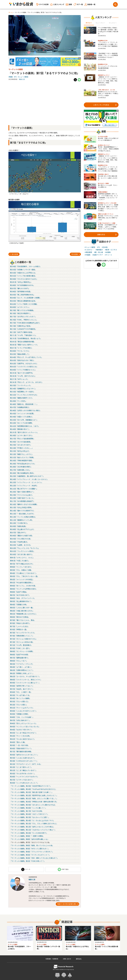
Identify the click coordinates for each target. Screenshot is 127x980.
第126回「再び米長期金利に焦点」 (22, 473)
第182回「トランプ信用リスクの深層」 (24, 304)
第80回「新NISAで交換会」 (20, 617)
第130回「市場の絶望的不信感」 (22, 460)
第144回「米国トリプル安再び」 (22, 417)
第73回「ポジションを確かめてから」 (24, 639)
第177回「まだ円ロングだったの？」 (23, 316)
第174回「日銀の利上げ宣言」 (21, 326)
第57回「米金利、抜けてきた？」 (22, 689)
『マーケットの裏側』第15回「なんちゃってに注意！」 (30, 817)
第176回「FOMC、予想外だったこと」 (24, 320)
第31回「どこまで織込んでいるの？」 (24, 770)
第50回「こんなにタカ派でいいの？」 (24, 711)
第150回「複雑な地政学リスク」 (22, 398)
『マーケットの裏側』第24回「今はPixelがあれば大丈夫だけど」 (33, 789)
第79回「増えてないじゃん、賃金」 (23, 620)
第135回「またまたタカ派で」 (21, 445)
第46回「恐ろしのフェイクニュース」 (24, 723)
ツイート (26, 869)
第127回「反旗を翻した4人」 (21, 470)
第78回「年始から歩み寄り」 (20, 623)
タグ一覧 (78, 4)
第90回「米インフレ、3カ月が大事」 (23, 586)
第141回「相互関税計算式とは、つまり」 (25, 426)
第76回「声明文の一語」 (19, 629)
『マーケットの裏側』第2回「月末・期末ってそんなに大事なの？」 (34, 858)
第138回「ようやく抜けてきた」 (22, 435)
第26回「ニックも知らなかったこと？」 (24, 783)
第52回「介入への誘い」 (19, 705)
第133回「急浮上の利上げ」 (20, 451)
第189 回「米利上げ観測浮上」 (21, 282)
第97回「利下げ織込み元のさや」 (22, 564)
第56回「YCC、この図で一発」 (21, 692)
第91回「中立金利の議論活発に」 (22, 582)
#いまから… (89, 250)
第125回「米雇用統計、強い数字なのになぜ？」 (27, 476)
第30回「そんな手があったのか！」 (23, 773)
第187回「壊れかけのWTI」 (20, 288)
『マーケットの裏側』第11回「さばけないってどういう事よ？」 (33, 830)
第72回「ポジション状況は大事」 (22, 642)
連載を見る (107, 234)
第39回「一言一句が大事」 (20, 745)
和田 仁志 (22, 79)
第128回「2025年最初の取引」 (21, 467)
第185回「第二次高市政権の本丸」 (22, 295)
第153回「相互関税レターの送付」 (22, 392)
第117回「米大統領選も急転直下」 (22, 501)
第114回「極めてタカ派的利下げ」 (22, 511)
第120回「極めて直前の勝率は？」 (22, 492)
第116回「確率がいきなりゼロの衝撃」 (24, 504)
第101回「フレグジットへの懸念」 (22, 551)
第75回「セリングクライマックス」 (23, 633)
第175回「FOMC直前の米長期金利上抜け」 (25, 323)
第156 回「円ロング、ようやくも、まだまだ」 (27, 382)
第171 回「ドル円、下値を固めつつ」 (23, 335)
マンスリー (113, 23)
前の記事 (14, 254)
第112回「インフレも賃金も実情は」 (23, 517)
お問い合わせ (67, 959)
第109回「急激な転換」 (19, 526)
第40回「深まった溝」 (18, 742)
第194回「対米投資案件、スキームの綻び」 (26, 266)
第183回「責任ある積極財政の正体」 (23, 301)
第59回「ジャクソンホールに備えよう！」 (25, 683)
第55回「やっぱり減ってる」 (20, 695)
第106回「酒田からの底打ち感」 (22, 536)
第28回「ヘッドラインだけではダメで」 (24, 777)
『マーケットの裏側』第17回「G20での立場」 (27, 811)
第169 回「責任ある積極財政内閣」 (23, 342)
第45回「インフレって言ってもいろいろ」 (25, 727)
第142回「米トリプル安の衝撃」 (22, 423)
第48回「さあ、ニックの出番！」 (22, 717)
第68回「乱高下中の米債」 (20, 654)
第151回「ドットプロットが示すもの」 (24, 395)
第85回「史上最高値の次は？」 (21, 601)
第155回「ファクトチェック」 (21, 385)
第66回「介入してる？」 (19, 661)
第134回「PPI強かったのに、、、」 (22, 448)
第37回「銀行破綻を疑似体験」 (21, 751)
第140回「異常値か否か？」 (20, 429)
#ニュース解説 (23, 77)
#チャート (108, 255)
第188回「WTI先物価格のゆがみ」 (22, 285)
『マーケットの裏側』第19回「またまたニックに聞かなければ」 (33, 805)
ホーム (11, 12)
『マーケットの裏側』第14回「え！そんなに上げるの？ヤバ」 (32, 820)
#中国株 (88, 255)
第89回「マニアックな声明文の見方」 (24, 589)
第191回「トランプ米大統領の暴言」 (23, 276)
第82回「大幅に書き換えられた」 (22, 611)
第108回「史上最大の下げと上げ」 (22, 529)
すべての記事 (42, 5)
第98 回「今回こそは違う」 (20, 561)
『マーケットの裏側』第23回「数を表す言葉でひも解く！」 (32, 792)
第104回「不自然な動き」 (19, 542)
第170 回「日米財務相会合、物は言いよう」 (26, 338)
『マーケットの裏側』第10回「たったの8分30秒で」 (29, 833)
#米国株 (108, 252)
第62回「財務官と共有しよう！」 (22, 673)
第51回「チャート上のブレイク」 (22, 708)
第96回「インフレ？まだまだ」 (21, 567)
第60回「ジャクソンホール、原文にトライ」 (26, 680)
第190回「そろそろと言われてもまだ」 (24, 279)
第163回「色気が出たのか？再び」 (22, 360)
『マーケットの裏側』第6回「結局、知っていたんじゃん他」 (32, 845)
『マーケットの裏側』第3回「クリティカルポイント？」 (30, 855)
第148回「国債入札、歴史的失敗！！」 (24, 404)
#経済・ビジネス (111, 250)
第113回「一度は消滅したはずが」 (22, 514)
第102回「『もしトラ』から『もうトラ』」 (25, 548)
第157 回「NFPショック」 (19, 379)
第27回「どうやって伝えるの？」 (22, 780)
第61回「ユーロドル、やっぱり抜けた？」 (25, 676)
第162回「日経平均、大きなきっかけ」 (24, 363)
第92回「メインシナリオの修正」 (22, 579)
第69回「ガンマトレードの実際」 (22, 651)
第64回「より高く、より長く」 (21, 667)
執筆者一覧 (90, 4)
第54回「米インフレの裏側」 (20, 698)
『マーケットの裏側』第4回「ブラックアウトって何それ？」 (32, 852)
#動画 (11, 77)
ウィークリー (100, 23)
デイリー (89, 23)
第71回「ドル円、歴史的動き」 (21, 645)
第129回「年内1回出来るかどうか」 (23, 464)
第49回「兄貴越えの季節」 (20, 714)
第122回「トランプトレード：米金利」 (24, 485)
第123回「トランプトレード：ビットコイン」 (26, 482)
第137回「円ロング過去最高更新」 (22, 439)
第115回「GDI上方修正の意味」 (21, 507)
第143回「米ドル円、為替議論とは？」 (24, 420)
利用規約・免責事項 (52, 959)
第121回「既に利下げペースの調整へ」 (24, 489)
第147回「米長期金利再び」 (20, 407)
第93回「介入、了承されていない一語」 (24, 576)
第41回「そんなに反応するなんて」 (23, 739)
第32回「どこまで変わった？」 (21, 767)
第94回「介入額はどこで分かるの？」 (24, 573)
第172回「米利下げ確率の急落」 (22, 332)
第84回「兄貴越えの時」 (19, 604)
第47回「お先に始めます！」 (20, 720)
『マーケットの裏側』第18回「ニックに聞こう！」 (28, 808)
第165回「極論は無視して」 (20, 354)
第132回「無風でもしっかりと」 (22, 454)
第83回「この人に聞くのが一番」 (22, 608)
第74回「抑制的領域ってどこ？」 (22, 636)
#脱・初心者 (98, 252)
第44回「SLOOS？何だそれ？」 (21, 730)
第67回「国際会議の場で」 (20, 658)
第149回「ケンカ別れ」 (19, 401)
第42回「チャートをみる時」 (20, 736)
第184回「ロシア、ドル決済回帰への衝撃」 (26, 298)
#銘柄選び (99, 250)
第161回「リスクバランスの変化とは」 (24, 367)
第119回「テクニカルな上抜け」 (22, 495)
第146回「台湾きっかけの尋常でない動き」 (26, 410)
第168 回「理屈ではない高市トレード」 (24, 345)
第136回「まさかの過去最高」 (21, 442)
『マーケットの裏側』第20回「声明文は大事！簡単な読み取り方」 (34, 802)
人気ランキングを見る (105, 105)
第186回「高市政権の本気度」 (21, 291)
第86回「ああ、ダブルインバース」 (23, 598)
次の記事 (76, 254)
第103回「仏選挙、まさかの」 (21, 545)
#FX (15, 77)
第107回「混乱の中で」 (19, 532)
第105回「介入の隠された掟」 (21, 539)
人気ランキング (57, 4)
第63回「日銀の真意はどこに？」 (22, 670)
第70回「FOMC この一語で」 (20, 648)
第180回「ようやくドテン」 (20, 307)
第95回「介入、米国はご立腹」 (21, 570)
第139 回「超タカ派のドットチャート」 (24, 432)
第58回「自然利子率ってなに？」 (22, 686)
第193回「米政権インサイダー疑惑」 (23, 270)
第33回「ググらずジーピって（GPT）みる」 (26, 764)
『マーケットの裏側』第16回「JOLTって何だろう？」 (29, 814)
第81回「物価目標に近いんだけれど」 (24, 614)
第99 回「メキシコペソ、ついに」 (22, 558)
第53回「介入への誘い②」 (20, 701)
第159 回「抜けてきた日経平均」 (22, 373)
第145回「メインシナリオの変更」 (22, 413)
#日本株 (105, 247)
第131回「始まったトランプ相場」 (22, 457)
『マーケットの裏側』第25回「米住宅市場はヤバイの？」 (31, 786)
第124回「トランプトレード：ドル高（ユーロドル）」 (29, 479)
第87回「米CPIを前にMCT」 (20, 595)
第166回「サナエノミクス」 (20, 351)
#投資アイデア (98, 255)
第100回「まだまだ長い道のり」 (22, 554)
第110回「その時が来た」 (19, 523)
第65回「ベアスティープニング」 (22, 664)
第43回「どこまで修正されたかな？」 (24, 733)
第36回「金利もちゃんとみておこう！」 (24, 755)
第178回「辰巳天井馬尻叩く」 (21, 313)
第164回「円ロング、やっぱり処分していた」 (26, 357)
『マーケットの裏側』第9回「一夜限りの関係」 (27, 836)
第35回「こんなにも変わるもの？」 (23, 758)
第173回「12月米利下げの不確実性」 (23, 329)
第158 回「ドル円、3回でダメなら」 (23, 376)
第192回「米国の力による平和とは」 (23, 273)
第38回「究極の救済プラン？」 (21, 748)
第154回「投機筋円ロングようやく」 (23, 389)
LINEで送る (63, 869)
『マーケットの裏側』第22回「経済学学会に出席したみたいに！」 (34, 795)
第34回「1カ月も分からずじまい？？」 (24, 761)
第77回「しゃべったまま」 (20, 626)
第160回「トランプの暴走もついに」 (23, 370)
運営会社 (79, 959)
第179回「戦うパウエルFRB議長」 (22, 310)
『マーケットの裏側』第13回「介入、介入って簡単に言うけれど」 (34, 823)
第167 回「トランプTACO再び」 (21, 348)
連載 (69, 4)
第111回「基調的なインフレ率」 (22, 520)
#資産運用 (88, 252)
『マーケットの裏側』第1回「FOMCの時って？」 (28, 861)
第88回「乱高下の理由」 (19, 592)
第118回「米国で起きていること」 (22, 498)
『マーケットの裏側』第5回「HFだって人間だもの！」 (30, 849)
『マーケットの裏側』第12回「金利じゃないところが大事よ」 (32, 827)
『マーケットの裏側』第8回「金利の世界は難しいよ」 (30, 839)
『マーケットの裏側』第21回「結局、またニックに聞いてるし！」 (34, 798)
